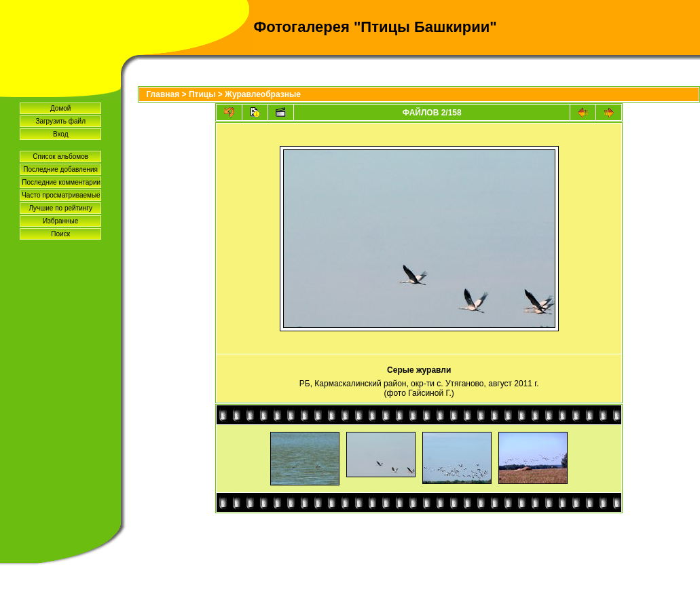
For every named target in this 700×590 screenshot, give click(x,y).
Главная (163, 94)
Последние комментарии (61, 182)
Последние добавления (60, 169)
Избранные (60, 221)
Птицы (202, 94)
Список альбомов (60, 156)
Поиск (60, 234)
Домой (60, 108)
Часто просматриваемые (61, 195)
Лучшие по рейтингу (60, 208)
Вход (61, 134)
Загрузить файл (60, 121)
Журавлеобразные (263, 94)
